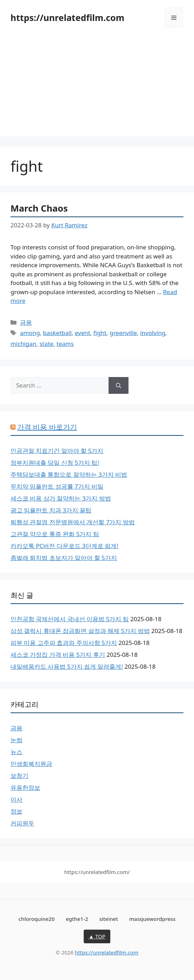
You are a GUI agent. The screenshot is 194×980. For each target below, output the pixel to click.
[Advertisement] (97, 87)
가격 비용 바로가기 (47, 427)
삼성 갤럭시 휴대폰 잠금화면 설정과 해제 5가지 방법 (80, 631)
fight (100, 333)
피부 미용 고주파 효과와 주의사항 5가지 (64, 643)
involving (153, 333)
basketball (57, 333)
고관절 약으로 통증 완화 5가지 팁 (55, 534)
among (30, 333)
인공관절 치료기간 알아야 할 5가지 (57, 451)
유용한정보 (25, 787)
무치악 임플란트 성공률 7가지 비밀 (57, 486)
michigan (23, 344)
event (83, 333)
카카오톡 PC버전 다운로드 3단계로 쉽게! (64, 546)
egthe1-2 (77, 919)
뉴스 (16, 752)
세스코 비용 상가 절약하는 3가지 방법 (61, 498)
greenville (123, 333)
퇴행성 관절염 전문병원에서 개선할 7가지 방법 (73, 522)
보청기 (19, 776)
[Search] (119, 385)
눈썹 (16, 740)
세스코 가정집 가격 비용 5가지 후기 (58, 655)
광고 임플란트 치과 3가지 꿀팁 (51, 510)
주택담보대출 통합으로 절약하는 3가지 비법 (69, 474)
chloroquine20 (37, 919)
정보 (16, 811)
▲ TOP (97, 936)
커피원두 (22, 823)
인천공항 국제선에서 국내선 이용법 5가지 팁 (70, 619)
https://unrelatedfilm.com (67, 17)
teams (65, 344)
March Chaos (39, 208)
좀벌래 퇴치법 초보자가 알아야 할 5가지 (64, 558)
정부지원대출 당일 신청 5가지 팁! (55, 463)
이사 (16, 799)
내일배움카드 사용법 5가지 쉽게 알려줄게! (67, 666)
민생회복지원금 (31, 764)
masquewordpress (152, 919)
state (47, 344)
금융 (26, 322)
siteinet (109, 919)
